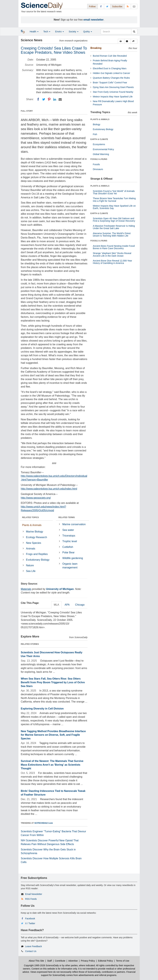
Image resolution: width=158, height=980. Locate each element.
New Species (34, 543)
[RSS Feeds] (128, 6)
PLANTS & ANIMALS (100, 119)
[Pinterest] (49, 99)
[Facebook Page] (101, 6)
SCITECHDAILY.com (44, 823)
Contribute (60, 961)
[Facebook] (38, 99)
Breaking (96, 48)
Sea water (68, 530)
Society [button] (74, 32)
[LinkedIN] (55, 99)
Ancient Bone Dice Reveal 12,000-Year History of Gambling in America (112, 262)
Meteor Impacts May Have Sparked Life (113, 97)
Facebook (30, 919)
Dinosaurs (98, 169)
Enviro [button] (60, 32)
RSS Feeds (31, 899)
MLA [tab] (57, 605)
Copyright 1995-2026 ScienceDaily (41, 965)
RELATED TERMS (67, 517)
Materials (26, 589)
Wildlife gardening (73, 558)
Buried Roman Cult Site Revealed (110, 56)
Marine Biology (35, 532)
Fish (95, 134)
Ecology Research (37, 537)
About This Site (36, 961)
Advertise (73, 961)
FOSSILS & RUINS (99, 159)
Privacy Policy (88, 961)
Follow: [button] (93, 6)
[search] (134, 32)
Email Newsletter (34, 894)
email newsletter (94, 20)
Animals (31, 549)
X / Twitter (30, 923)
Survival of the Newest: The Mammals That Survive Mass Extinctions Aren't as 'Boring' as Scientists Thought (52, 765)
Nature (30, 565)
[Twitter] (44, 99)
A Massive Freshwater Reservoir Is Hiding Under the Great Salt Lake (114, 227)
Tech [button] (47, 32)
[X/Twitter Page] (107, 6)
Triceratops (69, 536)
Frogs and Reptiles (37, 554)
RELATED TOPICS (31, 517)
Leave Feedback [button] (33, 946)
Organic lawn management (70, 566)
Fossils (96, 164)
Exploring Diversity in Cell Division (42, 709)
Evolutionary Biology (38, 560)
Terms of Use (123, 961)
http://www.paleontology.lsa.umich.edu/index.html (49, 489)
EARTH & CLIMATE (99, 139)
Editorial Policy (105, 961)
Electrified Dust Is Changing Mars (110, 68)
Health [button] (34, 32)
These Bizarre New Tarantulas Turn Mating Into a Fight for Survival (114, 200)
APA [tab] (67, 605)
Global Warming (101, 154)
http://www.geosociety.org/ (36, 498)
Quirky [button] (88, 32)
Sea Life (31, 571)
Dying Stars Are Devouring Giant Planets (113, 87)
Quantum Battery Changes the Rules (111, 78)
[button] (121, 41)
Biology (97, 124)
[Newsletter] (134, 6)
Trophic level (70, 541)
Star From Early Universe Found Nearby (113, 92)
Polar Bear (69, 552)
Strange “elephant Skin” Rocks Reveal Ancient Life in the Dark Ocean (112, 254)
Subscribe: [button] (117, 6)
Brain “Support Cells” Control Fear (110, 83)
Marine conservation (74, 524)
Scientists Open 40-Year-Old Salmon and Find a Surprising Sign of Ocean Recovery (114, 220)
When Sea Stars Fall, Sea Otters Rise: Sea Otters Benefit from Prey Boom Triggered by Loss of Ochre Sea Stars (53, 682)
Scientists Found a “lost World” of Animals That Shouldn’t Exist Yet (114, 192)
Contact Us (31, 951)
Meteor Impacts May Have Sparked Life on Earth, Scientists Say (114, 207)
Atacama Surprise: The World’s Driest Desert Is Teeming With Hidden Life (112, 235)
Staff (49, 961)
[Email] (60, 99)
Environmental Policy (103, 149)
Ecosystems (99, 144)
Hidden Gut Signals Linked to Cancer (111, 73)
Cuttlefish (68, 547)
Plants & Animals (32, 525)
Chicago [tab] (80, 605)
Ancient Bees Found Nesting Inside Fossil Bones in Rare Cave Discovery (114, 247)
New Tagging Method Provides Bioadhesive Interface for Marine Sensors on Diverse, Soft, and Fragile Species (53, 735)
